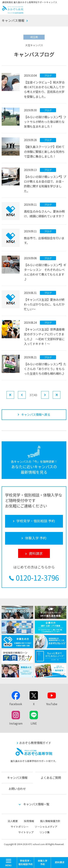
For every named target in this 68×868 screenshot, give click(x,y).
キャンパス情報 (13, 20)
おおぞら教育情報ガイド (35, 743)
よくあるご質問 (51, 778)
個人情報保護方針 (50, 821)
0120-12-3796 (37, 578)
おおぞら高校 (13, 12)
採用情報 (29, 821)
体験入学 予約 (43, 863)
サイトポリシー (20, 827)
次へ (49, 395)
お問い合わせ (17, 789)
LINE (34, 723)
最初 (14, 395)
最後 (60, 395)
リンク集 (45, 832)
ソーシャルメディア (46, 827)
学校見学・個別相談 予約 (26, 863)
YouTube (52, 704)
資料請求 (59, 863)
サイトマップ (26, 832)
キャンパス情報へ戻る (36, 414)
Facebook (16, 704)
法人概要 (13, 821)
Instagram (16, 723)
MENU (17, 859)
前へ (26, 395)
